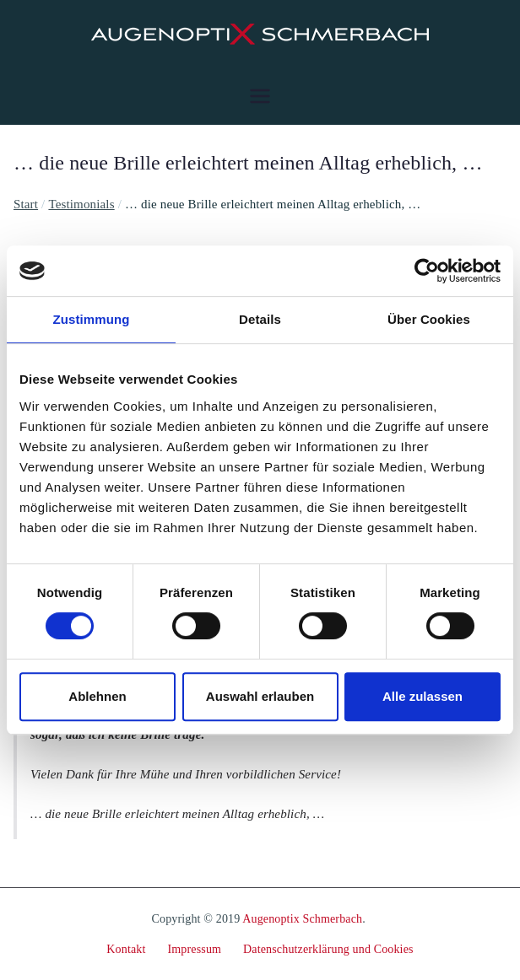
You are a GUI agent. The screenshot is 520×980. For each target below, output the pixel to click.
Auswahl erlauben (260, 696)
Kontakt (126, 949)
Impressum (195, 949)
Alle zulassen (422, 696)
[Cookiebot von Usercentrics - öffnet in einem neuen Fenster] (427, 271)
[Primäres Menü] (260, 96)
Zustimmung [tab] (92, 319)
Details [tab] (260, 319)
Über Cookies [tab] (429, 319)
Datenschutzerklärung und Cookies (328, 949)
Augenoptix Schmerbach (302, 919)
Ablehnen (97, 696)
